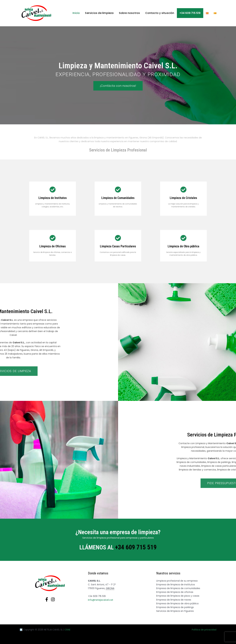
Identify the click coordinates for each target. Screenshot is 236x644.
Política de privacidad (204, 630)
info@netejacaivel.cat (101, 600)
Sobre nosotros (129, 13)
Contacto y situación (160, 13)
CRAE (68, 630)
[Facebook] (47, 599)
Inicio (76, 13)
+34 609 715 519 (190, 13)
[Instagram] (53, 599)
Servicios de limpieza (99, 13)
